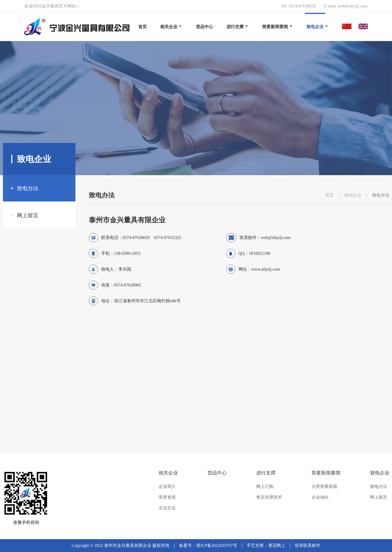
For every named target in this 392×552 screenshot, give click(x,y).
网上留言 (28, 215)
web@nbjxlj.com (353, 6)
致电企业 (353, 195)
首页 (142, 27)
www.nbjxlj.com (266, 269)
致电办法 (28, 188)
